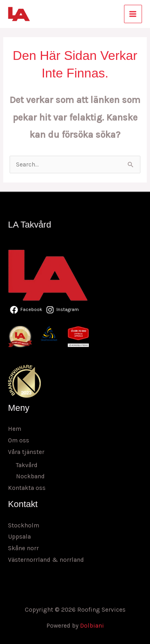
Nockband (30, 476)
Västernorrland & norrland (46, 560)
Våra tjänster (26, 452)
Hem (15, 429)
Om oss (19, 440)
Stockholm (24, 525)
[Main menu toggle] (133, 14)
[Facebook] (26, 310)
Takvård (27, 465)
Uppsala (19, 537)
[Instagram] (62, 310)
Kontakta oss (27, 488)
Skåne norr (23, 548)
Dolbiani (92, 626)
